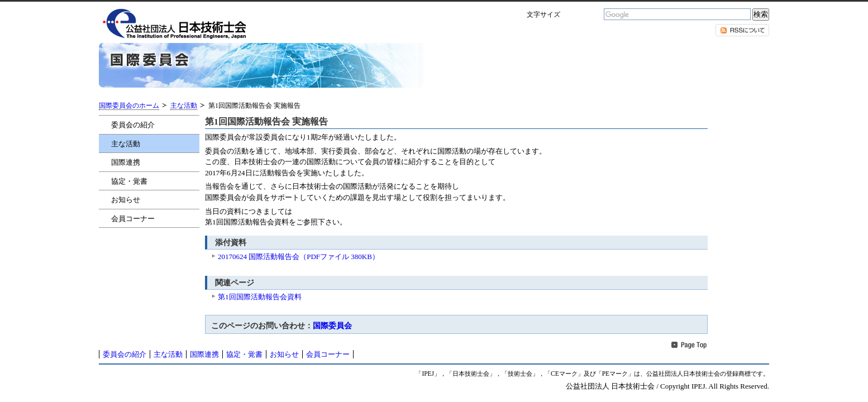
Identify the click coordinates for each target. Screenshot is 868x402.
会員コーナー (133, 219)
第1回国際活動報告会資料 (260, 297)
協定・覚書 (129, 181)
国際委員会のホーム (129, 106)
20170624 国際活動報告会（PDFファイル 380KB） (299, 257)
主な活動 (184, 106)
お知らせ (126, 200)
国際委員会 (332, 326)
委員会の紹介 (133, 125)
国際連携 (126, 162)
